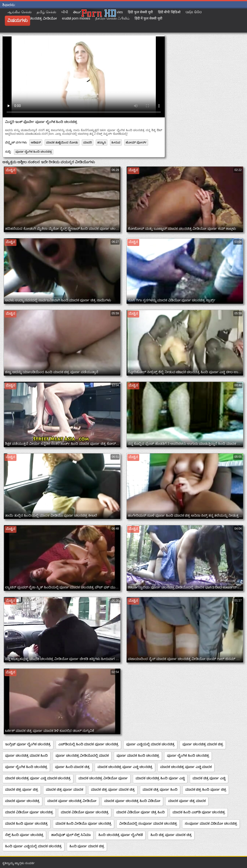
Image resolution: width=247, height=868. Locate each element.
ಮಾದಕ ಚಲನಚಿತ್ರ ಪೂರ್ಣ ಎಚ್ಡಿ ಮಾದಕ (186, 767)
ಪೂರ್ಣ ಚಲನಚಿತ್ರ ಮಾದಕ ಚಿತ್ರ (203, 744)
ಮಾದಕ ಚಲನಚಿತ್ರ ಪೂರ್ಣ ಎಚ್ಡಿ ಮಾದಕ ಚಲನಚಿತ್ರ (38, 778)
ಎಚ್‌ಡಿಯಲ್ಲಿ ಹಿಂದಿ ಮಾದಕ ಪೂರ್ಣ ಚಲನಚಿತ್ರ (89, 744)
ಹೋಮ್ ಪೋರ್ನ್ (136, 142)
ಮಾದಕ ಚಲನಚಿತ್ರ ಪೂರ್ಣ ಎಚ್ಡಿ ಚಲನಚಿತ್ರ (125, 767)
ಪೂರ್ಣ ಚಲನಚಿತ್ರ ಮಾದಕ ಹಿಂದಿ (26, 755)
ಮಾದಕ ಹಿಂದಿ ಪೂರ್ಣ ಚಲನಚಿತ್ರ (26, 823)
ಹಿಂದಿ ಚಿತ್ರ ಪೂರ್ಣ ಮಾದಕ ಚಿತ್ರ (171, 835)
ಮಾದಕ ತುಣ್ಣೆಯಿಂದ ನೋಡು (62, 142)
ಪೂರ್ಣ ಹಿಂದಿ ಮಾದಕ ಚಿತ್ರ (72, 767)
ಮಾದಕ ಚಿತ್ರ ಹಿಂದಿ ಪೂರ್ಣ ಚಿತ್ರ (206, 789)
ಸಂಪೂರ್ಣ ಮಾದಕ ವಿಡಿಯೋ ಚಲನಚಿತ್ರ (211, 823)
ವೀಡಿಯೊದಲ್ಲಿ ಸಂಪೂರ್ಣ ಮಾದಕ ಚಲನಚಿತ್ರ (148, 823)
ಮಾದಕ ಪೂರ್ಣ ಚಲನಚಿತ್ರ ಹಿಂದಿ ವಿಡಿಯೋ (132, 801)
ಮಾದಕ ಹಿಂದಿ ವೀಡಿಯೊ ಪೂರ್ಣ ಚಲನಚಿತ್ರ (84, 823)
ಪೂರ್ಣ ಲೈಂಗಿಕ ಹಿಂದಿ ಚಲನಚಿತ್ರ (34, 152)
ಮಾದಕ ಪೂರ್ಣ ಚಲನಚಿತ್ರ (22, 801)
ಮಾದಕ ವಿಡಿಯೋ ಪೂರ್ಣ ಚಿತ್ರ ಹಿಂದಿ (141, 812)
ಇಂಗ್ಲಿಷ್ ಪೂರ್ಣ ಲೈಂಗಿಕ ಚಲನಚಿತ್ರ (28, 744)
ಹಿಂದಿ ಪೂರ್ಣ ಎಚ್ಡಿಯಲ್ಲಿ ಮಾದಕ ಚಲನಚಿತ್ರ (33, 846)
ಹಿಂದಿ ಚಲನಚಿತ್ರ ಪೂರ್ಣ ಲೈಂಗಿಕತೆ (121, 835)
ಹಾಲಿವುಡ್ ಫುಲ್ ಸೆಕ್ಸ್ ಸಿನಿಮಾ (71, 835)
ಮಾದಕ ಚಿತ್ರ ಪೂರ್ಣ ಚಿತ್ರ (22, 789)
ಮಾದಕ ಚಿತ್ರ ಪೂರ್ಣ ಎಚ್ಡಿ (209, 778)
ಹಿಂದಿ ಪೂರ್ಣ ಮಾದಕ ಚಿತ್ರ (87, 846)
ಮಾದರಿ (88, 142)
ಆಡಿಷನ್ (36, 142)
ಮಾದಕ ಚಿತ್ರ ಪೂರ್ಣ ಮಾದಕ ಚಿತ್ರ (113, 789)
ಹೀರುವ (116, 142)
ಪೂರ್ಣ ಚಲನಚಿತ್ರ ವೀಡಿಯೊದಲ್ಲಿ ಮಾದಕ (82, 755)
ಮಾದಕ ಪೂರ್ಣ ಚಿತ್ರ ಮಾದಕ (187, 801)
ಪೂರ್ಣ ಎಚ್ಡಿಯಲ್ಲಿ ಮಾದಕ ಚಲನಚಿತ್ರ (150, 744)
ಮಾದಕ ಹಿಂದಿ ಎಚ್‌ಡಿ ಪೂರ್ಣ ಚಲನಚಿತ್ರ (199, 812)
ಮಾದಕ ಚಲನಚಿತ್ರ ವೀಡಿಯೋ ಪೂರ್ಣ (103, 778)
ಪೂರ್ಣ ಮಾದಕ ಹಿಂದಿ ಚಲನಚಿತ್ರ (138, 755)
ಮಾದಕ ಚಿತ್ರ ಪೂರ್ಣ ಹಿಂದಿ (160, 789)
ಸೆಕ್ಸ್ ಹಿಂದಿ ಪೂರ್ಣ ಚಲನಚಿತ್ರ (24, 835)
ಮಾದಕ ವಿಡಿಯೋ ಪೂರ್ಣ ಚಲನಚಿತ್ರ (29, 812)
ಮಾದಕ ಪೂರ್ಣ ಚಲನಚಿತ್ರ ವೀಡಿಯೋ (72, 801)
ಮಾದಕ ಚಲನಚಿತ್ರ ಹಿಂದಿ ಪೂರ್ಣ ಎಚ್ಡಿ (160, 778)
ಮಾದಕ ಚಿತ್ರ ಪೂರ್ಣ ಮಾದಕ (65, 789)
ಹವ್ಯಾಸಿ (102, 142)
